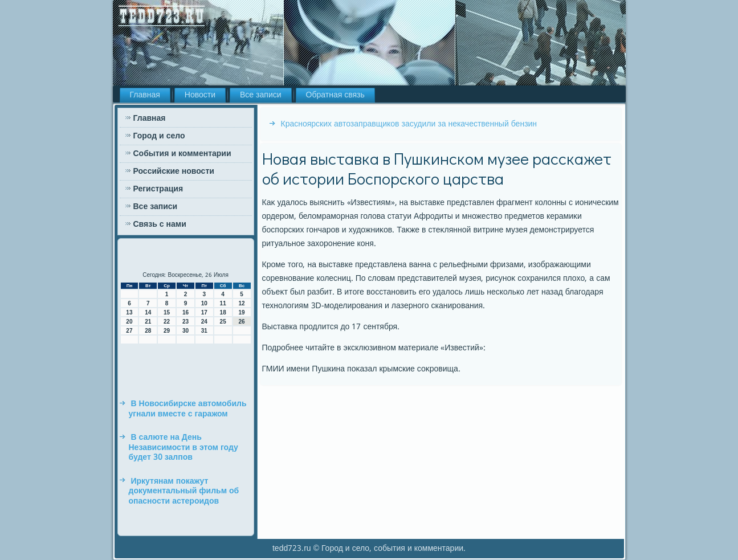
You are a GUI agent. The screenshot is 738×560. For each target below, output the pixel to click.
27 (129, 331)
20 (129, 322)
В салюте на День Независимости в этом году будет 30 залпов (184, 447)
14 (148, 312)
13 (129, 312)
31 (204, 331)
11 (223, 303)
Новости (200, 95)
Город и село (159, 136)
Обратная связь (335, 95)
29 (167, 331)
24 (204, 322)
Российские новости (174, 171)
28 (148, 331)
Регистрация (158, 189)
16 (185, 312)
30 (185, 331)
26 (241, 322)
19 (241, 312)
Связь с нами (160, 224)
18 (223, 312)
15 (167, 312)
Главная (145, 95)
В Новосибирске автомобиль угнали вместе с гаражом (188, 409)
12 (241, 303)
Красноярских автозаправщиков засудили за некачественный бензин (409, 124)
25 (223, 322)
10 (204, 303)
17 (204, 312)
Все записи (261, 95)
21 (148, 322)
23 (185, 322)
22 (167, 322)
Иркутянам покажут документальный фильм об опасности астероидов (184, 491)
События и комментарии (182, 154)
